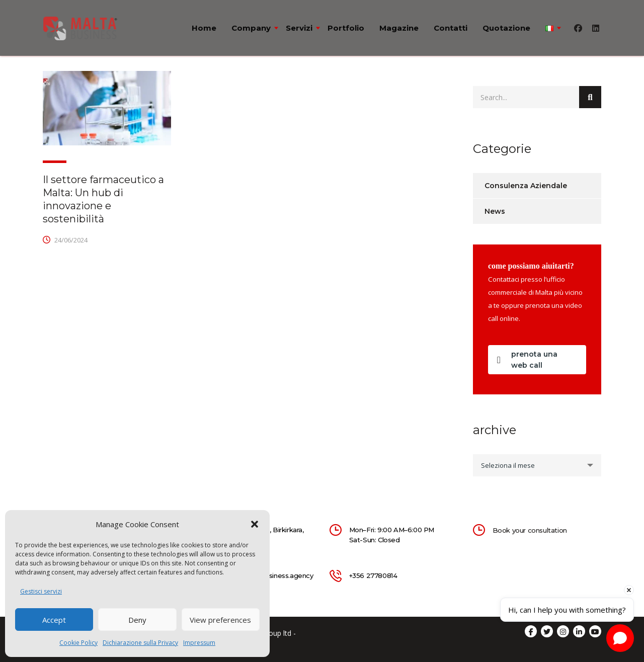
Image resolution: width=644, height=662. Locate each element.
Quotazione (506, 28)
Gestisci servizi (41, 591)
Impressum (199, 643)
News (495, 211)
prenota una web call (527, 360)
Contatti (451, 28)
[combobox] (537, 465)
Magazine (399, 28)
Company (251, 28)
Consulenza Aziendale (526, 186)
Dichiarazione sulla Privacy (140, 643)
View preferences (220, 620)
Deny (137, 620)
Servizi (299, 28)
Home (204, 28)
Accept (54, 620)
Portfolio (346, 28)
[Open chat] (620, 638)
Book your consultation (530, 530)
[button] (255, 524)
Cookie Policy (78, 643)
